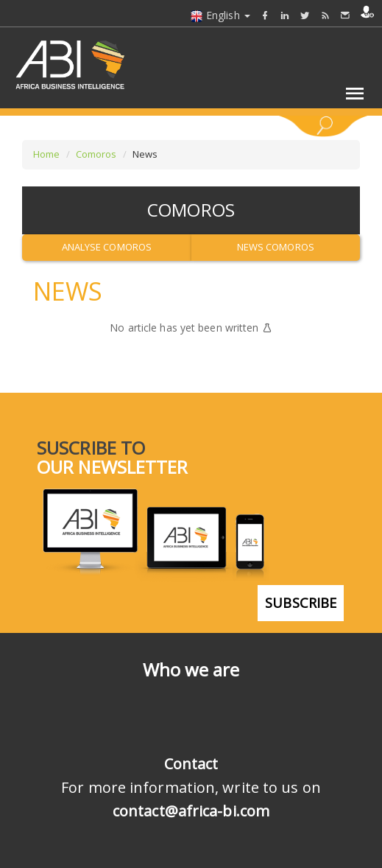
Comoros (96, 154)
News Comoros (276, 247)
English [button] (220, 15)
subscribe (301, 603)
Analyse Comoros (107, 247)
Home (46, 154)
